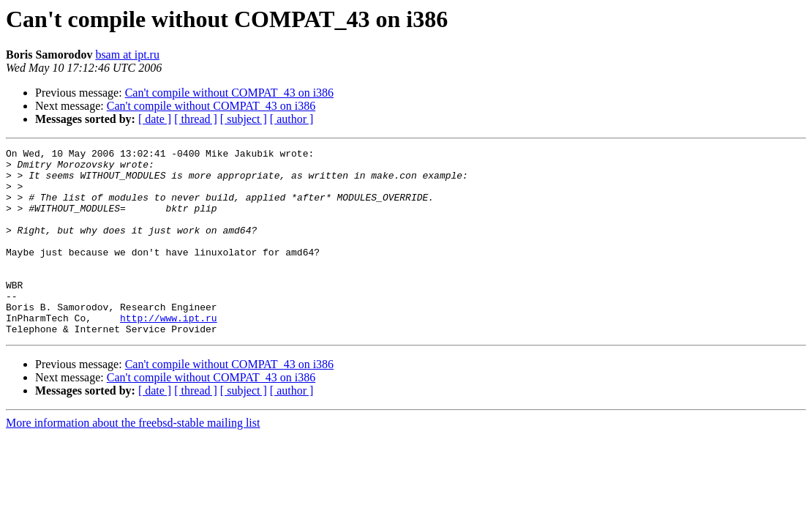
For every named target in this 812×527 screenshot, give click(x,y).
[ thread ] (196, 119)
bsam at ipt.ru (127, 55)
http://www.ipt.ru (169, 353)
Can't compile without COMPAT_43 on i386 (229, 93)
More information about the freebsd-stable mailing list (133, 460)
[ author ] (292, 119)
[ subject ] (244, 119)
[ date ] (155, 119)
